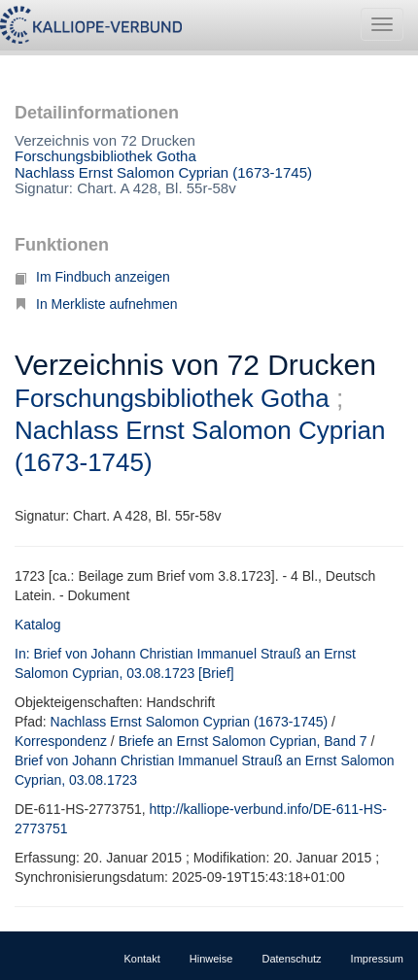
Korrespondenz (61, 741)
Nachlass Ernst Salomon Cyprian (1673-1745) (163, 172)
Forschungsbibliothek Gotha (105, 156)
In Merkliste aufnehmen (96, 304)
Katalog (37, 625)
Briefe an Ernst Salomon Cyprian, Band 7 (243, 741)
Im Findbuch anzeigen (92, 277)
